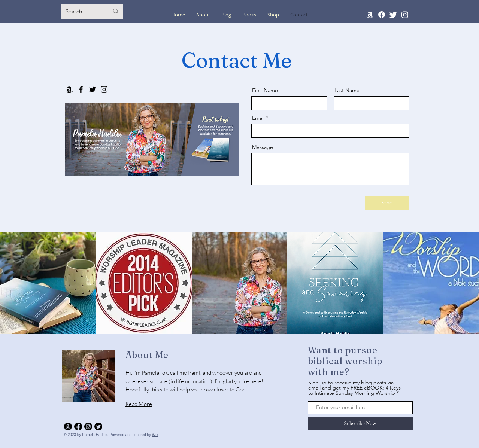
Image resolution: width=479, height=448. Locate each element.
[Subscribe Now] (360, 424)
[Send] (387, 203)
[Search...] (81, 11)
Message (263, 147)
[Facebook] (382, 15)
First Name (265, 90)
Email (258, 118)
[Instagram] (405, 15)
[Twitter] (393, 15)
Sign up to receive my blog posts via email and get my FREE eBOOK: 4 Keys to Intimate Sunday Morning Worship (354, 388)
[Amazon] (370, 15)
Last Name (347, 90)
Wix (155, 435)
